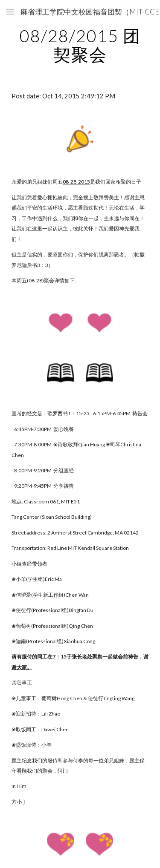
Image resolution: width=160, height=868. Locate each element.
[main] (80, 45)
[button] (10, 12)
